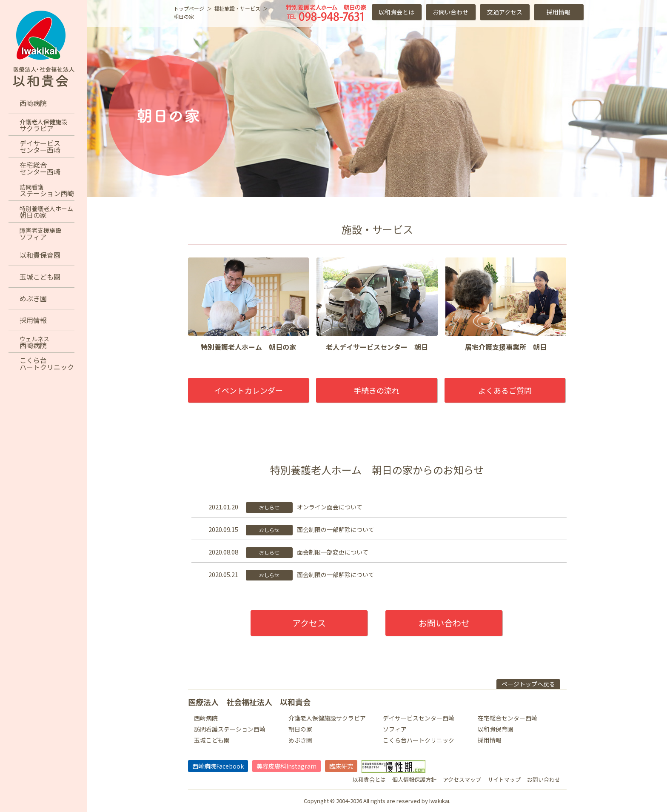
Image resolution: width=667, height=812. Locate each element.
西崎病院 (206, 718)
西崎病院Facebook (218, 766)
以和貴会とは (396, 12)
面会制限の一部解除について (336, 529)
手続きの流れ (376, 390)
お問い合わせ (450, 12)
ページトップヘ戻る (528, 684)
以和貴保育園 (496, 729)
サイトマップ (504, 779)
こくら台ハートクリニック (419, 740)
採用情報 (559, 12)
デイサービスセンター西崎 (419, 718)
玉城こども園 (212, 740)
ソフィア (395, 729)
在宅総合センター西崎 (507, 718)
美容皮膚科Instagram (286, 766)
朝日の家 (300, 729)
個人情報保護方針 (414, 779)
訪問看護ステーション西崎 (230, 729)
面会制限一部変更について (333, 552)
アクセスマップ (462, 779)
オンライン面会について (330, 507)
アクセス (309, 623)
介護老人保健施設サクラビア (327, 718)
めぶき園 (300, 740)
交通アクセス (505, 12)
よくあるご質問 (505, 390)
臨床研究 (341, 766)
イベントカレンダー (248, 390)
